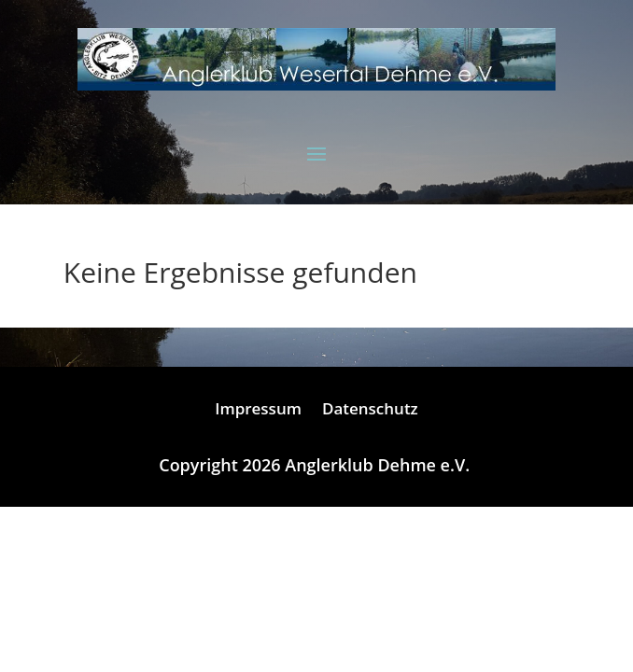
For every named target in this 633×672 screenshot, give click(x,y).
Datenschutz (370, 411)
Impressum (258, 411)
